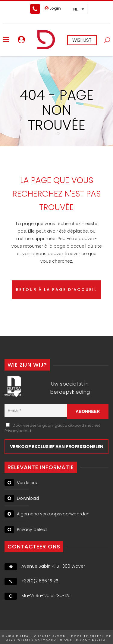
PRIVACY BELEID (90, 640)
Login (53, 8)
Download (22, 498)
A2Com (59, 636)
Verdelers (21, 483)
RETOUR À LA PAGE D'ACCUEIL (56, 290)
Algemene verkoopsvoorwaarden (47, 514)
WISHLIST (82, 40)
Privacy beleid (26, 530)
